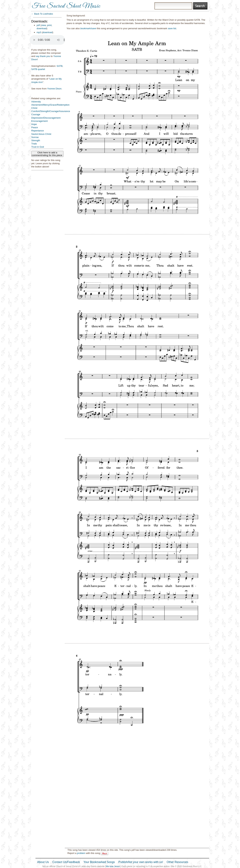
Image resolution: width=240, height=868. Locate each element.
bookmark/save (88, 28)
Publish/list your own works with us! (141, 862)
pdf (38, 25)
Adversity (36, 102)
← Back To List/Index (42, 14)
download (42, 28)
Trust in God (38, 147)
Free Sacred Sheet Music (66, 6)
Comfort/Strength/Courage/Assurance (51, 111)
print (49, 25)
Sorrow (35, 137)
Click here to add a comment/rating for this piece (47, 154)
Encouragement (40, 121)
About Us (43, 862)
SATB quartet (38, 69)
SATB (60, 66)
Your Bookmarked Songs (99, 862)
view (44, 25)
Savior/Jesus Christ (41, 134)
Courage (36, 114)
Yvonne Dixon (54, 89)
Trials (34, 144)
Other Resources (177, 862)
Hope (34, 124)
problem (81, 853)
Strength (36, 140)
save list (172, 28)
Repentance (38, 131)
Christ (34, 108)
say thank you (43, 56)
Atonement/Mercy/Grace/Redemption (51, 105)
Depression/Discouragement (46, 118)
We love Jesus (113, 866)
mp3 (39, 32)
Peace (35, 127)
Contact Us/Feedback (66, 862)
